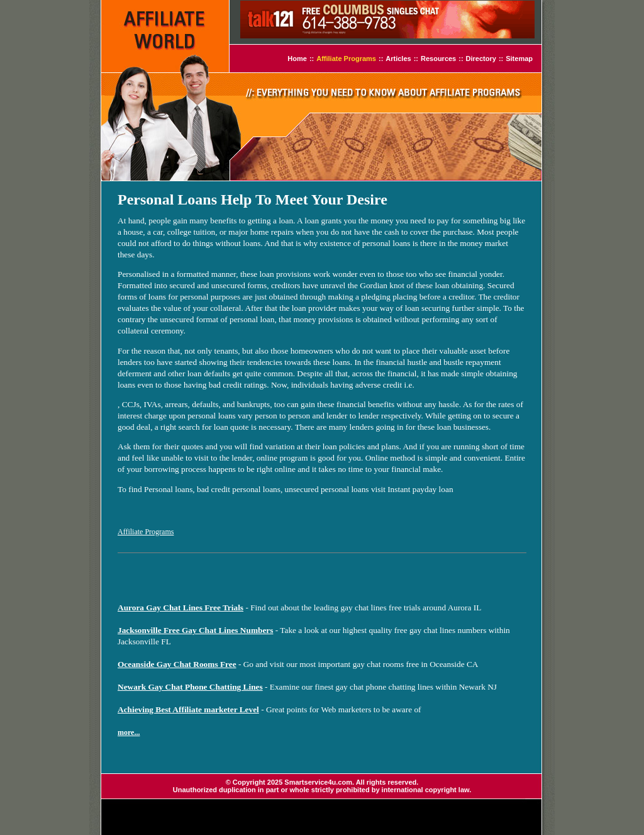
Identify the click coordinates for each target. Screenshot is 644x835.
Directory (481, 59)
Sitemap (519, 59)
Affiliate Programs (346, 59)
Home (297, 59)
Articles (398, 59)
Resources (438, 59)
